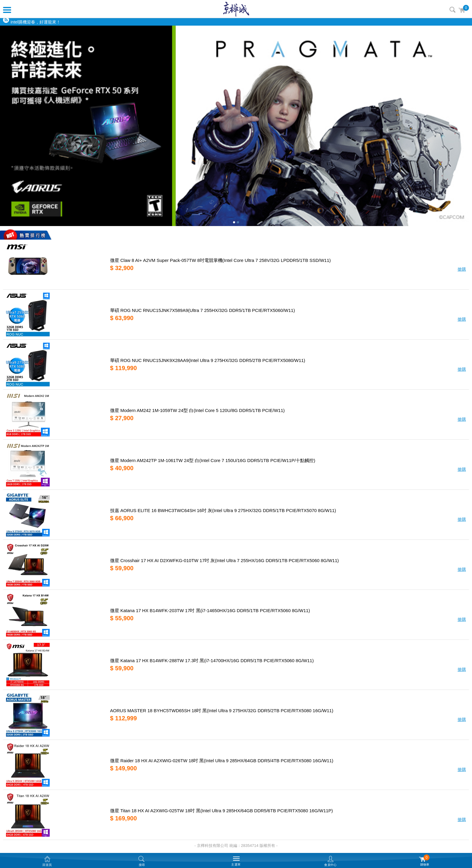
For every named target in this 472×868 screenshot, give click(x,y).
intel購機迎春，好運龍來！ (36, 22)
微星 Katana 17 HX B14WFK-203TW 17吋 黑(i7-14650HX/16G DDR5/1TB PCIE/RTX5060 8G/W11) (210, 610)
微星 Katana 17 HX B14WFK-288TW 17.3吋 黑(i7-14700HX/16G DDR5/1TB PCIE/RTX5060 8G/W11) (212, 660)
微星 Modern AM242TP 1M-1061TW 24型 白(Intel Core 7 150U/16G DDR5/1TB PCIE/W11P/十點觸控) (213, 460)
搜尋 (452, 10)
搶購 (462, 269)
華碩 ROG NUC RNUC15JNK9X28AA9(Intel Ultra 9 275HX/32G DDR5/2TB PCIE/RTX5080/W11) (208, 360)
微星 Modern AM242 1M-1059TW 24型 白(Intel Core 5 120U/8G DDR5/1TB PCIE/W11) (197, 410)
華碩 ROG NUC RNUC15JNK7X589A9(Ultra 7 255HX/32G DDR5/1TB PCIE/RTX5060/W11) (203, 310)
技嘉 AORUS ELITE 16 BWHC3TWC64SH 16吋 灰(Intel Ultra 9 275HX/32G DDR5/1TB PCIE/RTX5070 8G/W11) (223, 510)
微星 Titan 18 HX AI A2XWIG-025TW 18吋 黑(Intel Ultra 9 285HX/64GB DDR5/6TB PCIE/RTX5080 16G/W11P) (222, 811)
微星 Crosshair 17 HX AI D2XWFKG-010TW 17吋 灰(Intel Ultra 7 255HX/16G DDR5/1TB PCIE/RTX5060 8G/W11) (225, 560)
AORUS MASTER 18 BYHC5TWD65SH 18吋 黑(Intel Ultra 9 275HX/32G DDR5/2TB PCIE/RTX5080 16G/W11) (222, 711)
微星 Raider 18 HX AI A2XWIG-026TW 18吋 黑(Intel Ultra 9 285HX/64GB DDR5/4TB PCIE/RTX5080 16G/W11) (222, 761)
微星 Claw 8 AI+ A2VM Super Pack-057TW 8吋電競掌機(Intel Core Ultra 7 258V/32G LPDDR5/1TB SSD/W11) (220, 260)
